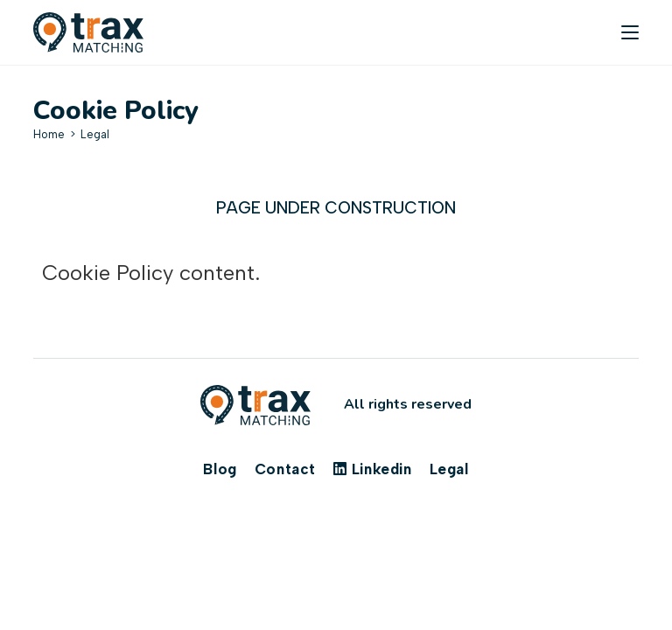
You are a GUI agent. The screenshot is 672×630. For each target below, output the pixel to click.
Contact (285, 469)
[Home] (49, 134)
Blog (220, 469)
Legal (95, 134)
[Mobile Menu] (630, 32)
